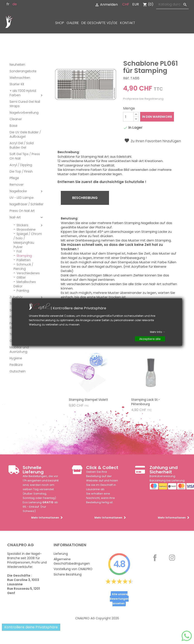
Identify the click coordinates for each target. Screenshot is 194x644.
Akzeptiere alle (150, 339)
